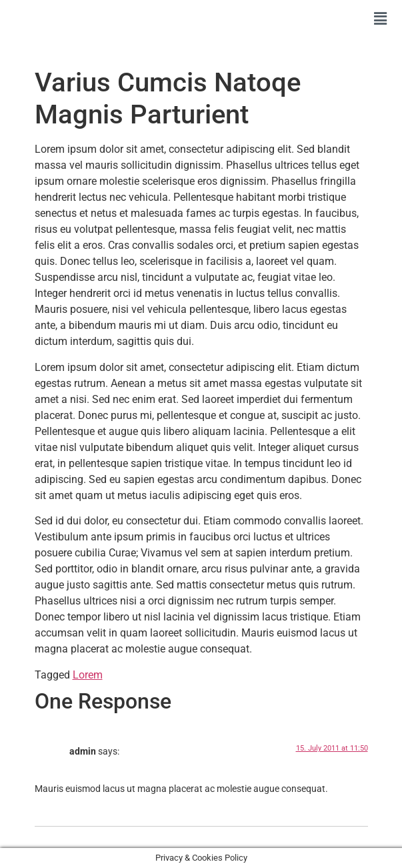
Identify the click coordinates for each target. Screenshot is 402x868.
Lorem (88, 675)
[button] (381, 19)
